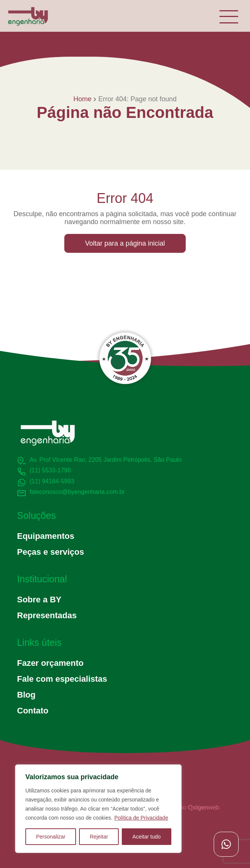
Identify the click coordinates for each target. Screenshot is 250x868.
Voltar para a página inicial (125, 243)
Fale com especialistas (62, 679)
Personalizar (51, 837)
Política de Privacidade (141, 818)
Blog (26, 695)
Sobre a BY (39, 600)
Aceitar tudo (147, 837)
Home (82, 99)
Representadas (47, 615)
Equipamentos (46, 536)
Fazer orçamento (50, 663)
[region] (98, 809)
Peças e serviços (50, 552)
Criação (193, 807)
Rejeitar (99, 837)
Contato (33, 711)
